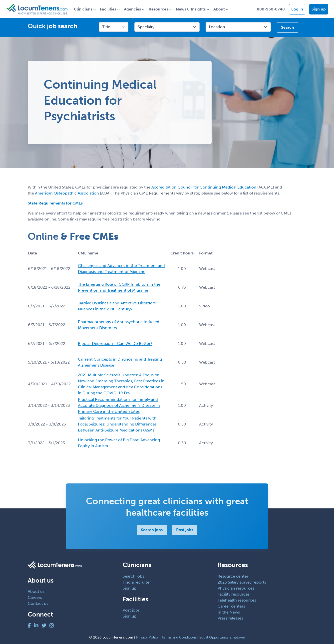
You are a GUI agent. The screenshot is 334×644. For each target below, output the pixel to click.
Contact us (38, 604)
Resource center (233, 576)
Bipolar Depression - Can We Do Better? (115, 344)
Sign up (319, 9)
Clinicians (84, 9)
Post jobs (185, 530)
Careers (35, 598)
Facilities (109, 9)
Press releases (230, 618)
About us (36, 592)
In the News (229, 612)
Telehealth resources (237, 600)
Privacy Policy (147, 637)
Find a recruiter (137, 582)
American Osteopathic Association (67, 193)
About (220, 9)
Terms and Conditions (179, 637)
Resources (159, 9)
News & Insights (191, 9)
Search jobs (152, 530)
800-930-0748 (271, 9)
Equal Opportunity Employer (222, 637)
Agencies (133, 9)
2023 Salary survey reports (242, 582)
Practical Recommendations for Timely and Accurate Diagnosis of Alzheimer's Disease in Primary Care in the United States (119, 406)
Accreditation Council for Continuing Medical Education (204, 187)
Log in (297, 9)
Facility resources (234, 594)
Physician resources (236, 588)
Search (288, 28)
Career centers (231, 606)
